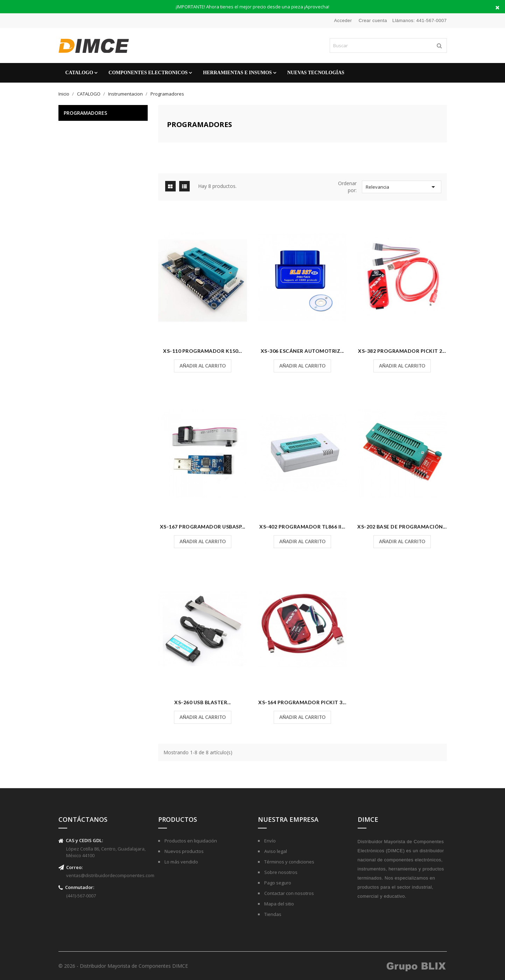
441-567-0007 (432, 20)
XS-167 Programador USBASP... (203, 527)
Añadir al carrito (203, 366)
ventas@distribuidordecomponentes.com (110, 875)
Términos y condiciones (289, 862)
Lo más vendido (181, 862)
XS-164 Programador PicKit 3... (302, 702)
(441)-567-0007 (81, 896)
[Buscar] (388, 45)
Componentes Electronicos (148, 73)
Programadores (85, 113)
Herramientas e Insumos (237, 73)
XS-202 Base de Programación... (402, 527)
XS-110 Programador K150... (202, 351)
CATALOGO (79, 73)
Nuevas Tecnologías (316, 73)
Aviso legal (275, 851)
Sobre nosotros (280, 872)
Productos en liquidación (190, 841)
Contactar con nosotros (289, 893)
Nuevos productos (184, 851)
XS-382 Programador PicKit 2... (402, 351)
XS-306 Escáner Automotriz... (302, 351)
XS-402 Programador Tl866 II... (302, 527)
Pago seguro (277, 883)
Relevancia (402, 187)
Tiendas (272, 914)
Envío (269, 841)
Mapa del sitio (279, 904)
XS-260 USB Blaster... (203, 702)
